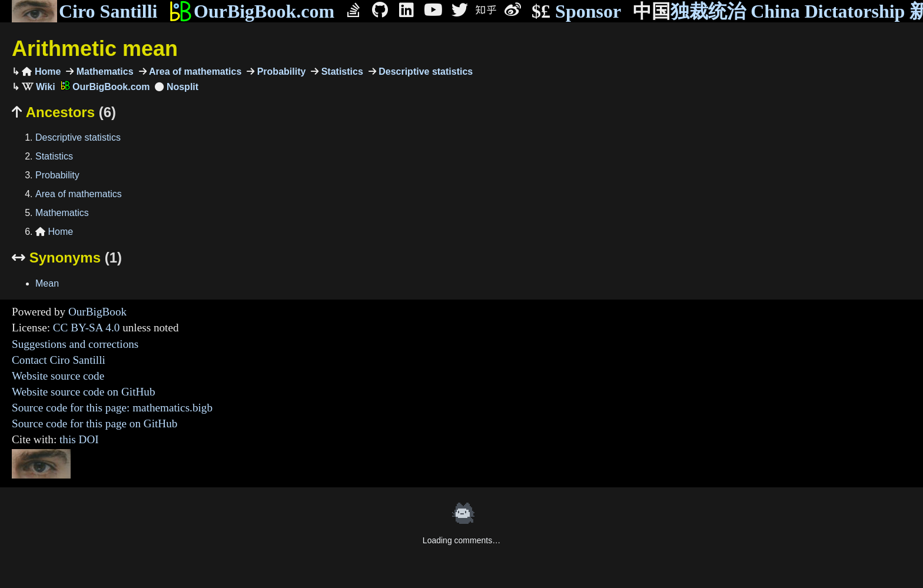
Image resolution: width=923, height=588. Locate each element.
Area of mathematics (194, 72)
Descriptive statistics (425, 72)
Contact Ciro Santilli (59, 360)
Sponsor (576, 11)
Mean (47, 283)
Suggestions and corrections (75, 344)
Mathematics (103, 72)
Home (41, 72)
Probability (280, 72)
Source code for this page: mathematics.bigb (112, 408)
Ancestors (64, 112)
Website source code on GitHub (84, 392)
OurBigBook (97, 312)
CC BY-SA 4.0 (87, 328)
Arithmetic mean (95, 49)
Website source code (58, 376)
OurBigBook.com (252, 11)
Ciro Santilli (84, 11)
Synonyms (67, 258)
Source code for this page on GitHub (94, 423)
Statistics (341, 72)
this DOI (79, 439)
